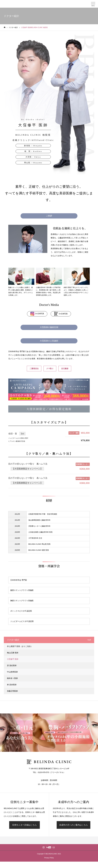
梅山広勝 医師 (13, 653)
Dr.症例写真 (37, 314)
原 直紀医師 (12, 665)
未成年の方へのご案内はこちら (73, 825)
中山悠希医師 (12, 672)
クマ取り (50, 369)
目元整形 (65, 369)
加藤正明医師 (12, 691)
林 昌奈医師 (12, 685)
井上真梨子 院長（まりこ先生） (20, 646)
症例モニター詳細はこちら (24, 825)
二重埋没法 (34, 369)
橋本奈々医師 (12, 678)
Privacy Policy (49, 858)
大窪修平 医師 (13, 659)
